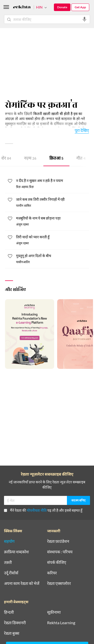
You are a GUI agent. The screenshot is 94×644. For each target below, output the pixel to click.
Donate (62, 7)
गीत (81, 159)
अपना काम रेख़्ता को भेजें (22, 583)
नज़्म (30, 159)
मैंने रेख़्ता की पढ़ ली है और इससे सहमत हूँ (43, 510)
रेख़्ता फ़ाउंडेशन (58, 541)
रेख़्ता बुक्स (12, 633)
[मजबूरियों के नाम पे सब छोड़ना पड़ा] (53, 219)
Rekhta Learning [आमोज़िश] (61, 623)
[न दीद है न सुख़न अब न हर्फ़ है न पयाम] (53, 181)
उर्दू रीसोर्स (11, 573)
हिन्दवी (9, 612)
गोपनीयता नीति (37, 510)
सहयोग (9, 541)
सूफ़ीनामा (54, 612)
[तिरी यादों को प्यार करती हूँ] (53, 237)
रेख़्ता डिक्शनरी (15, 623)
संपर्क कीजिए (57, 562)
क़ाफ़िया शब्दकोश (16, 552)
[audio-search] (84, 19)
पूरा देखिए (82, 130)
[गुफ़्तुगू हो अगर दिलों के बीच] (53, 256)
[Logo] (22, 8)
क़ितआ (56, 159)
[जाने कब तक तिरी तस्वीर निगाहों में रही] (53, 200)
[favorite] (10, 182)
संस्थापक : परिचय (60, 552)
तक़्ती (8, 562)
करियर (52, 573)
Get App (80, 7)
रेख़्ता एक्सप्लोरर (59, 583)
